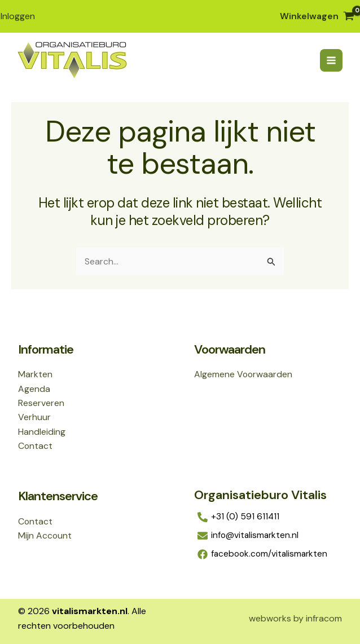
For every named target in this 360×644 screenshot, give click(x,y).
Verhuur (34, 417)
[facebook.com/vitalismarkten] (268, 554)
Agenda (34, 388)
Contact (36, 446)
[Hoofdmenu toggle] (331, 60)
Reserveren (41, 402)
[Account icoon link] (17, 16)
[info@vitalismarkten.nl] (268, 536)
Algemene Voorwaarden (244, 374)
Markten (35, 374)
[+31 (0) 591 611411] (268, 517)
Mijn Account (45, 535)
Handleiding (42, 431)
